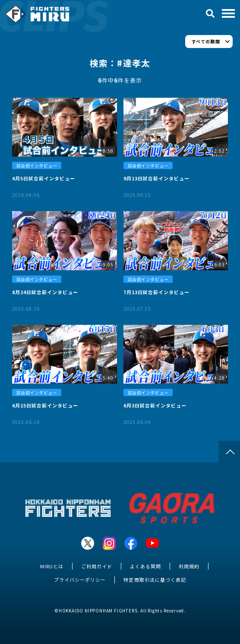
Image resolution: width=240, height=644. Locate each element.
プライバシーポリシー (80, 580)
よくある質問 (145, 566)
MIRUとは (52, 566)
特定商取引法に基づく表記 (155, 580)
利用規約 (189, 566)
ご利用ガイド (97, 566)
